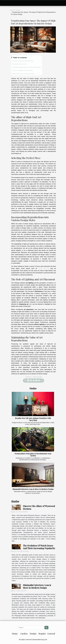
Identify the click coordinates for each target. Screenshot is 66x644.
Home (12, 10)
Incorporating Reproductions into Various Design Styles (27, 67)
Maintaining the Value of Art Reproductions (23, 74)
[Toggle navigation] (4, 3)
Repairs (42, 634)
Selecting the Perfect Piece (19, 64)
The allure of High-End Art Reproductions (23, 61)
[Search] (31, 628)
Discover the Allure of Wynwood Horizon (39, 507)
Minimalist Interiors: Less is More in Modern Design (33, 489)
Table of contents (20, 58)
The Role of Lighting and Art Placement (22, 70)
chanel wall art (44, 268)
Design (18, 10)
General (51, 634)
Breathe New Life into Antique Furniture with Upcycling (33, 419)
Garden (24, 634)
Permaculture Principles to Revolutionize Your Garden (33, 455)
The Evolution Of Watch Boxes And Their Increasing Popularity (39, 547)
